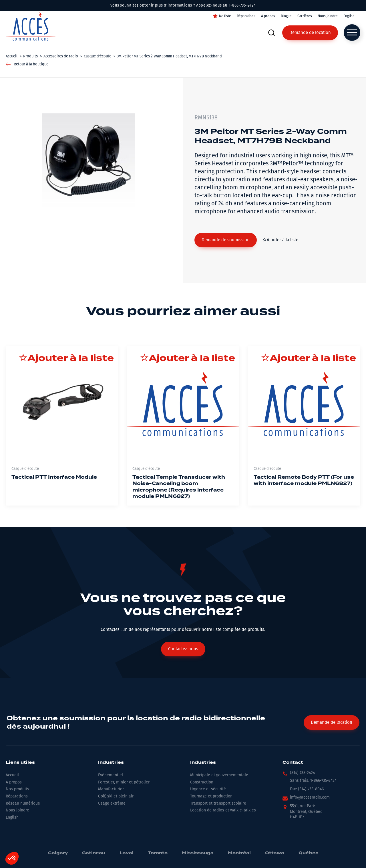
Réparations (246, 16)
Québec (308, 853)
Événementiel (111, 775)
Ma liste (225, 16)
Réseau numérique (23, 803)
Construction (202, 782)
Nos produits (17, 789)
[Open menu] (352, 33)
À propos (268, 16)
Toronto (158, 853)
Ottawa (275, 853)
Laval (127, 853)
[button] (226, 240)
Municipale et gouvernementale (219, 775)
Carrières (305, 16)
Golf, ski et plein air (116, 796)
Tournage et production (211, 796)
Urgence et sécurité (208, 789)
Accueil (12, 775)
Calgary (58, 853)
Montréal (239, 853)
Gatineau (94, 853)
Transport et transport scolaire (218, 803)
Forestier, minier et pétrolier (124, 782)
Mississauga (198, 853)
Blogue (286, 16)
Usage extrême (112, 803)
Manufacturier (111, 789)
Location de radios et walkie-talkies (223, 810)
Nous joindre (328, 16)
